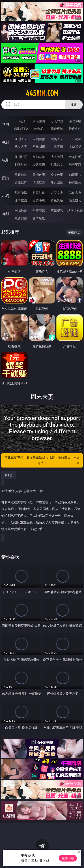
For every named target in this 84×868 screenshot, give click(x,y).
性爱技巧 (75, 200)
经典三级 (39, 164)
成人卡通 (57, 157)
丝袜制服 (39, 146)
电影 (6, 160)
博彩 (6, 124)
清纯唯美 (39, 182)
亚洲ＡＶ (21, 139)
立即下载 (68, 858)
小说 (6, 196)
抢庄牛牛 (75, 129)
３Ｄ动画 (75, 139)
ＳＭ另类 (75, 146)
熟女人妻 (21, 146)
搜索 (74, 104)
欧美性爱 (75, 157)
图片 (6, 178)
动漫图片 (75, 175)
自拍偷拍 (39, 139)
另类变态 (75, 164)
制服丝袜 (21, 164)
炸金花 (39, 129)
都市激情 (21, 193)
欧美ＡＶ (57, 139)
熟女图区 (57, 182)
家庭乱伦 (39, 193)
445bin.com (42, 93)
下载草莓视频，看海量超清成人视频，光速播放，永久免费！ (43, 461)
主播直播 (57, 146)
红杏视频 (21, 218)
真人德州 (39, 121)
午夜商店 (39, 210)
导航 (6, 214)
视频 (6, 142)
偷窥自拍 (21, 175)
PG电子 (21, 121)
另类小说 (39, 200)
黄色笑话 (57, 200)
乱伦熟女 (57, 164)
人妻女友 (57, 193)
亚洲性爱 (21, 157)
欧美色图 (57, 175)
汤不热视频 (75, 210)
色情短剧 (39, 218)
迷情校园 (21, 200)
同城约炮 (21, 210)
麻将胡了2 (21, 129)
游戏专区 (75, 121)
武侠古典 (75, 193)
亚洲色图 (39, 175)
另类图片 (75, 182)
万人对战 (57, 121)
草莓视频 (57, 210)
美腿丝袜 (21, 182)
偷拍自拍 (39, 157)
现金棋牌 (57, 129)
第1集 (9, 475)
